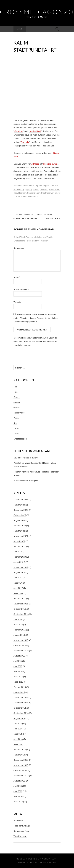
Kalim (36, 189)
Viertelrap (18, 131)
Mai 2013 (18, 796)
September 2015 (21, 651)
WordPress (49, 859)
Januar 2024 (19, 505)
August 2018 (19, 562)
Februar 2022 (20, 526)
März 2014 (18, 744)
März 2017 (18, 593)
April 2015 (18, 677)
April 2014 (18, 739)
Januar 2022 (19, 531)
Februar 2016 (20, 630)
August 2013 (19, 781)
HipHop (29, 189)
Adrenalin (25, 142)
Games (17, 397)
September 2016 (21, 614)
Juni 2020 (18, 552)
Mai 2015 (18, 671)
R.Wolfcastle (19, 481)
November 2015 (21, 640)
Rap (37, 186)
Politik (16, 418)
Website (17, 302)
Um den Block (35, 131)
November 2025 (21, 500)
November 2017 (21, 567)
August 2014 (19, 718)
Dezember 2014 (21, 697)
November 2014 (21, 703)
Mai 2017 (18, 583)
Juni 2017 (18, 578)
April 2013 (18, 802)
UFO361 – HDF (53, 218)
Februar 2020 (20, 557)
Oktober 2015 (20, 645)
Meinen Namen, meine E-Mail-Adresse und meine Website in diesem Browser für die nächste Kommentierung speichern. (36, 318)
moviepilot (33, 481)
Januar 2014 (19, 755)
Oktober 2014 (20, 708)
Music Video (28, 186)
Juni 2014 (18, 729)
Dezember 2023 (21, 510)
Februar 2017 (20, 599)
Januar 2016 (19, 635)
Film (15, 387)
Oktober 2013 (20, 770)
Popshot (17, 463)
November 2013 (21, 765)
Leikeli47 (44, 189)
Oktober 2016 (20, 609)
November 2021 (21, 536)
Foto (16, 392)
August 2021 (19, 541)
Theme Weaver (47, 862)
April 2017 (18, 588)
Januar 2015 (19, 692)
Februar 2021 (20, 546)
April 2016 (18, 625)
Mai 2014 (18, 734)
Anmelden (18, 821)
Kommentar (19, 248)
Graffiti (16, 408)
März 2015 (18, 682)
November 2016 (21, 604)
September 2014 (21, 713)
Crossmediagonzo (37, 12)
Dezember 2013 (21, 760)
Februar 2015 (20, 687)
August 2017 (19, 572)
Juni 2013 (18, 791)
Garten (17, 402)
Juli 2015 (18, 661)
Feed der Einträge (22, 826)
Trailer (16, 434)
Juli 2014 (18, 724)
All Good (35, 164)
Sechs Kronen (34, 193)
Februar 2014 (20, 750)
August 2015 (19, 656)
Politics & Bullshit (30, 458)
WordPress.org (20, 836)
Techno (17, 428)
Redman (22, 193)
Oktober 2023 (20, 515)
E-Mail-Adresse (21, 290)
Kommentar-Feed (21, 831)
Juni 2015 (18, 666)
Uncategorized (20, 439)
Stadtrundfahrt (48, 193)
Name (17, 277)
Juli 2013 (18, 786)
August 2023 (19, 520)
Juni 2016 (18, 619)
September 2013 (21, 776)
